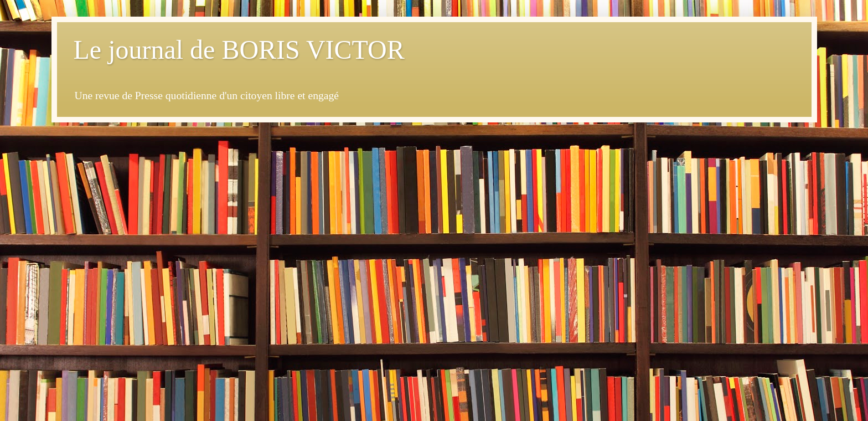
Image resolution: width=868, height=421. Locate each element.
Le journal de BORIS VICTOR (239, 50)
